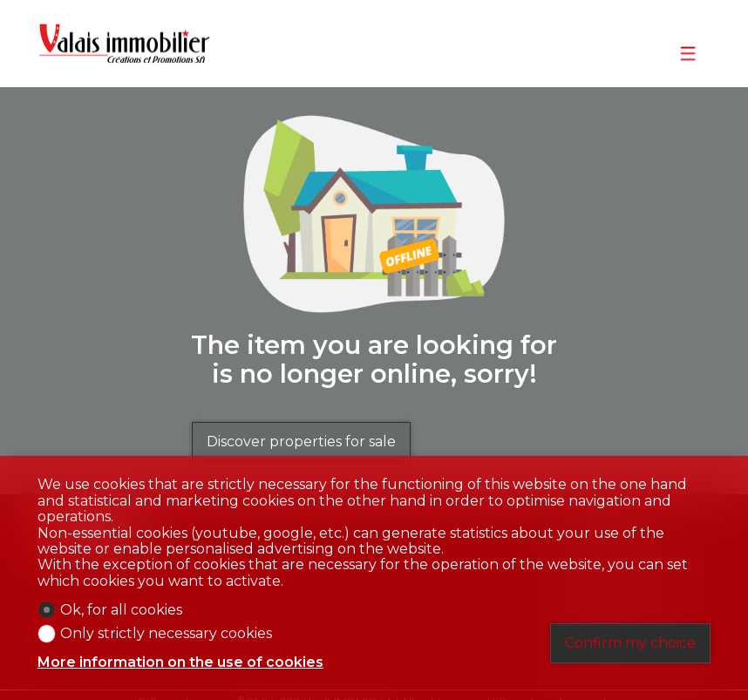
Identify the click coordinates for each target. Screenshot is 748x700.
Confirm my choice (630, 643)
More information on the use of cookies (180, 663)
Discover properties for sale (301, 442)
